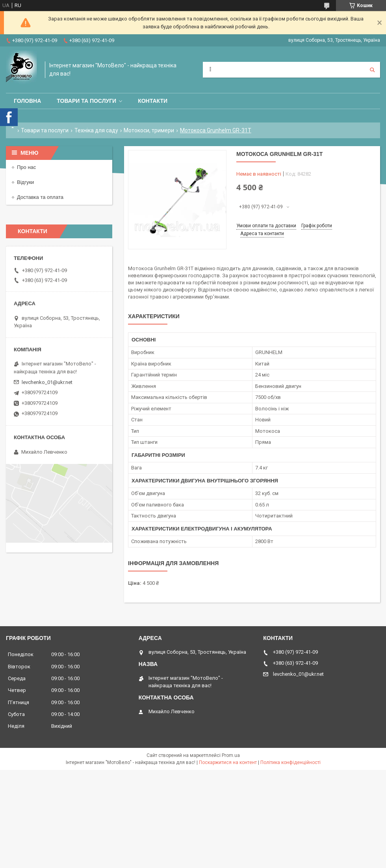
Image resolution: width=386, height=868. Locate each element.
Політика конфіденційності (290, 762)
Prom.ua (231, 755)
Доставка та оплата (40, 197)
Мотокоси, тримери (149, 130)
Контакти (153, 101)
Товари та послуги (86, 101)
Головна (27, 101)
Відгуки (25, 182)
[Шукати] (372, 70)
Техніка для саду (96, 130)
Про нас (26, 167)
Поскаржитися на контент (228, 762)
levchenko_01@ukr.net (47, 382)
